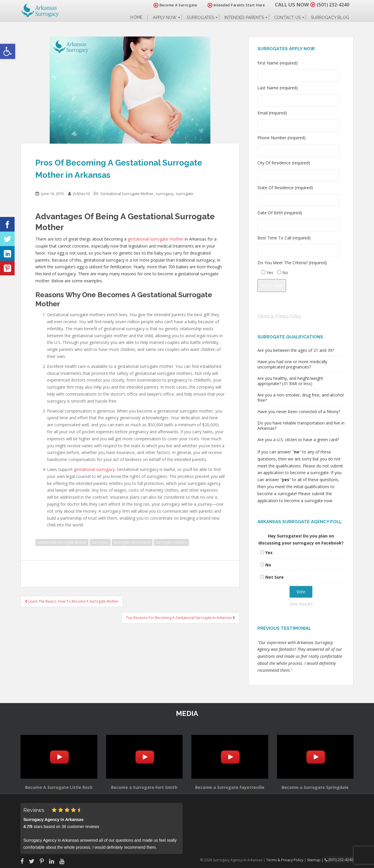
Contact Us (287, 18)
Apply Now (165, 18)
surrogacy (165, 194)
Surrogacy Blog (330, 18)
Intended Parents (244, 18)
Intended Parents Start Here (233, 5)
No (268, 565)
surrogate (185, 194)
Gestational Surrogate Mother (127, 194)
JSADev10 (81, 194)
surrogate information (132, 542)
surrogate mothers (171, 542)
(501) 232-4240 (331, 5)
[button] (8, 51)
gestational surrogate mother (156, 239)
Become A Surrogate (172, 5)
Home (136, 17)
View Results (301, 604)
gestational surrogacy (94, 469)
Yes (269, 553)
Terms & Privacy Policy (279, 316)
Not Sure (275, 577)
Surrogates (200, 18)
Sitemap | (317, 860)
